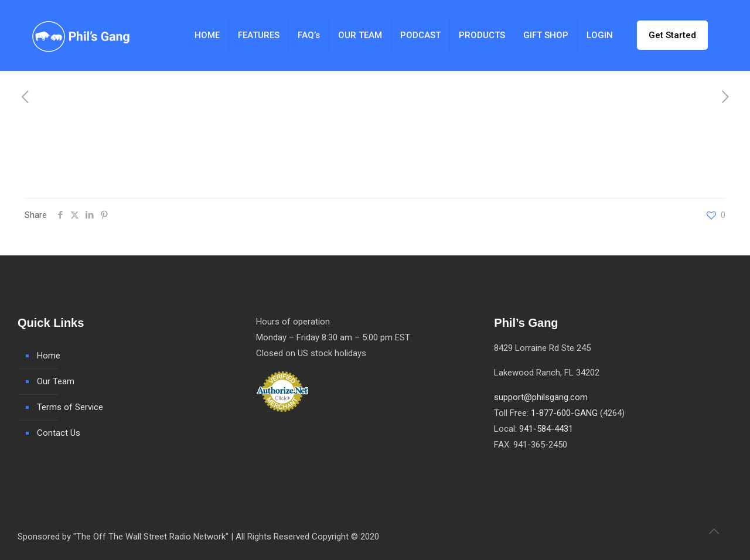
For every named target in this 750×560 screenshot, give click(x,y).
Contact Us (59, 433)
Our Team (56, 381)
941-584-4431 (546, 429)
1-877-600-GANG (564, 413)
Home (49, 356)
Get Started (672, 35)
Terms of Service (70, 407)
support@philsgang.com (541, 397)
